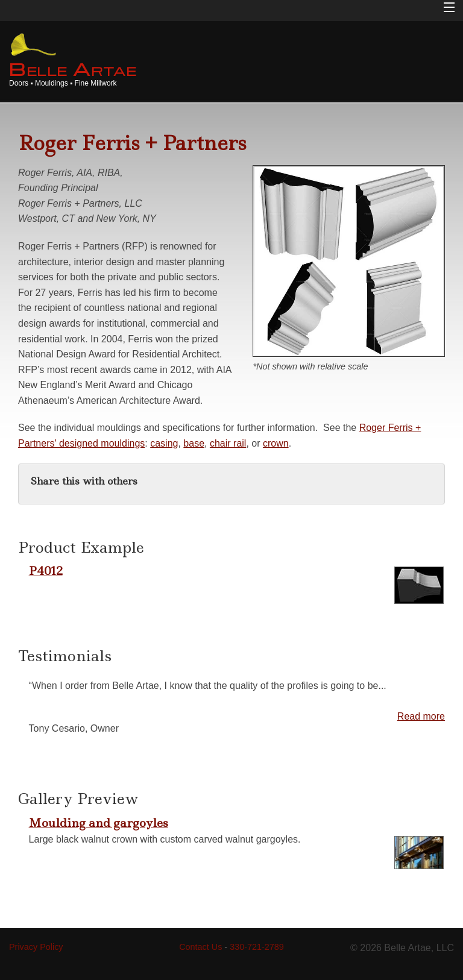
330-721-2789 (257, 947)
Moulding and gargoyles (99, 823)
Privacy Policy (36, 947)
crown (276, 443)
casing (164, 443)
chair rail (228, 443)
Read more (421, 716)
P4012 (46, 571)
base (194, 443)
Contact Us (200, 947)
